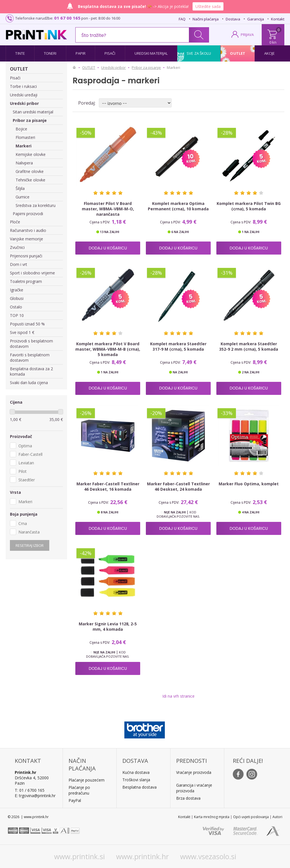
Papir (81, 53)
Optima (25, 446)
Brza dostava (188, 798)
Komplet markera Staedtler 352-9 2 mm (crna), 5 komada (249, 346)
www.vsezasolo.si (208, 856)
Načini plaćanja (206, 19)
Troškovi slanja (136, 780)
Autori (277, 817)
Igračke (17, 290)
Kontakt (278, 19)
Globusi (17, 298)
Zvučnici (17, 247)
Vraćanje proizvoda (194, 772)
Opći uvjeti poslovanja (251, 817)
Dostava (233, 19)
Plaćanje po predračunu (79, 790)
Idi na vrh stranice (178, 696)
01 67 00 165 (67, 18)
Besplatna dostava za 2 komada (31, 371)
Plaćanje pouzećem (87, 780)
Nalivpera (24, 163)
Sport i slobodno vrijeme (32, 273)
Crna (23, 523)
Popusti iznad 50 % (27, 324)
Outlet (238, 53)
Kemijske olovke (31, 154)
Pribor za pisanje (30, 120)
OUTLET (19, 69)
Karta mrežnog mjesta (212, 817)
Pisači (110, 53)
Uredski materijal (151, 53)
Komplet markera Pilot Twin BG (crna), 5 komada (249, 206)
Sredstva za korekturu (36, 205)
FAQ (182, 19)
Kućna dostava (136, 772)
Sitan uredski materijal (33, 112)
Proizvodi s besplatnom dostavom (31, 344)
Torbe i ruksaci (23, 86)
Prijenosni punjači (26, 256)
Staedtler (27, 480)
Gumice (23, 197)
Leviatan (26, 463)
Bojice (21, 129)
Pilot (23, 471)
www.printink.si (79, 856)
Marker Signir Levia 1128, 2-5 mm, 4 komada (108, 626)
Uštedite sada (208, 6)
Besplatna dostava (139, 787)
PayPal (75, 800)
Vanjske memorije (26, 239)
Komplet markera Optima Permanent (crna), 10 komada (178, 206)
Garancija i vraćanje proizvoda (194, 788)
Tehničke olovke (30, 180)
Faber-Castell (30, 454)
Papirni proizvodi (28, 214)
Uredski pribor (24, 103)
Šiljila (20, 188)
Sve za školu (199, 53)
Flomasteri (25, 137)
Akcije (270, 53)
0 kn (273, 42)
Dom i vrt (19, 264)
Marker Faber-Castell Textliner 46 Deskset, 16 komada (108, 486)
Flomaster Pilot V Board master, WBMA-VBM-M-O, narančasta (108, 209)
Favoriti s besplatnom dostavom (30, 357)
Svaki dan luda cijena (29, 383)
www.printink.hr (142, 856)
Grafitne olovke (30, 171)
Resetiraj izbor (30, 545)
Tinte (20, 53)
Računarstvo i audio (28, 230)
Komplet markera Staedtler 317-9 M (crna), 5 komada (178, 346)
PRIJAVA (247, 35)
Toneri (50, 53)
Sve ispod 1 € (22, 332)
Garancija (256, 19)
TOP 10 (17, 315)
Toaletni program (26, 281)
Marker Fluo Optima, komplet (249, 484)
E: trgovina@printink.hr (35, 796)
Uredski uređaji (24, 95)
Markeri (24, 146)
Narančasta (29, 532)
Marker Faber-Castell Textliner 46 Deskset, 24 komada (178, 486)
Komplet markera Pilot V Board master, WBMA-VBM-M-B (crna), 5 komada (108, 349)
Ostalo (16, 307)
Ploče (15, 222)
